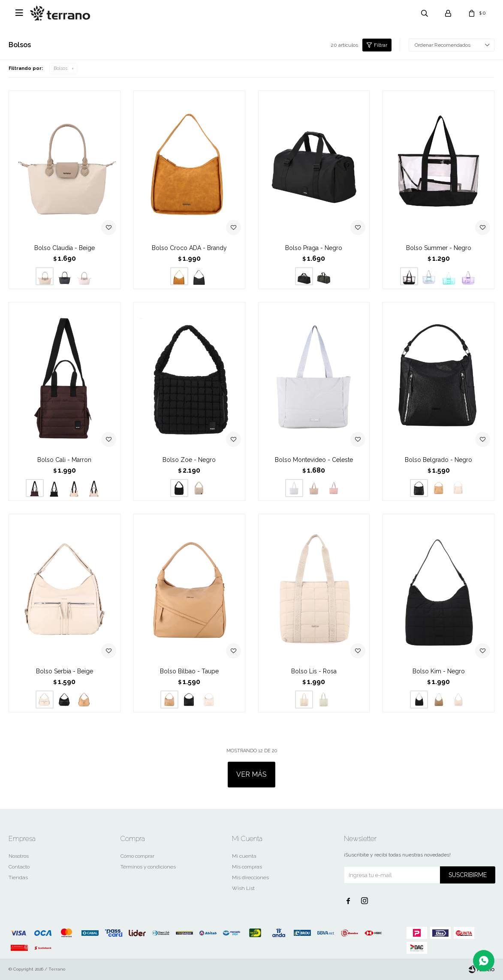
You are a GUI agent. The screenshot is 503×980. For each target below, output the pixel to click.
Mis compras (247, 867)
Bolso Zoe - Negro (189, 460)
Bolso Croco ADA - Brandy (189, 248)
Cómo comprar (137, 856)
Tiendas (18, 877)
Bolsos (60, 68)
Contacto (19, 867)
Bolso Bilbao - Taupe (189, 671)
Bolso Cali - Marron (64, 460)
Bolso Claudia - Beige (65, 248)
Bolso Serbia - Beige (65, 671)
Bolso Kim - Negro (439, 671)
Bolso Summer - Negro (439, 248)
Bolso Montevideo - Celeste (314, 460)
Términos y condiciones (148, 867)
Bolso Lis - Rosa (314, 671)
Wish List (243, 888)
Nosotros (19, 856)
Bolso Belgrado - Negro (438, 460)
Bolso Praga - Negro (314, 248)
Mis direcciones (250, 877)
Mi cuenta (244, 856)
